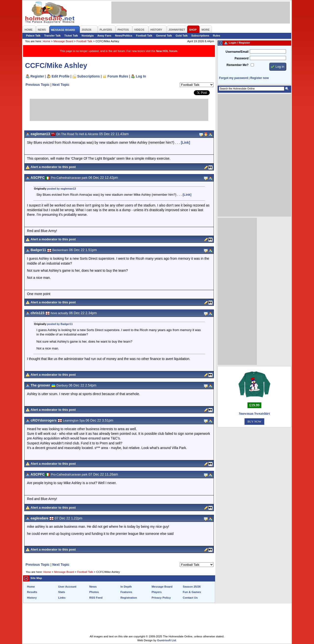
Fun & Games (192, 592)
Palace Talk (33, 36)
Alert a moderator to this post (53, 167)
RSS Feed (96, 598)
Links (62, 598)
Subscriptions (200, 36)
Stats (62, 592)
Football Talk (144, 36)
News (93, 587)
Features (126, 592)
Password (242, 58)
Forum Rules (118, 76)
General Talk (164, 36)
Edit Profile (61, 76)
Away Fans (104, 36)
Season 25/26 (192, 587)
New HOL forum (167, 51)
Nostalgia (88, 36)
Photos (94, 592)
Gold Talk (182, 36)
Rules (217, 36)
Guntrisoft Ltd (167, 640)
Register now (259, 78)
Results (32, 592)
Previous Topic (38, 85)
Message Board (63, 41)
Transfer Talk (52, 36)
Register (37, 76)
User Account (67, 587)
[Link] (185, 142)
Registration (129, 598)
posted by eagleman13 (61, 189)
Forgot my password (234, 78)
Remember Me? (238, 65)
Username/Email (237, 52)
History (32, 598)
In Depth (126, 587)
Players (157, 592)
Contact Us (190, 598)
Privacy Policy (161, 598)
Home (46, 41)
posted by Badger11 (60, 324)
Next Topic (61, 85)
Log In (141, 76)
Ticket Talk (71, 36)
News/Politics (124, 36)
